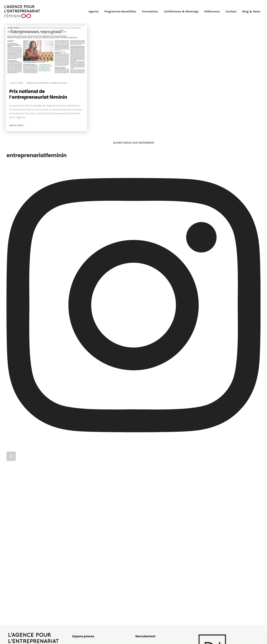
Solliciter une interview (88, 557)
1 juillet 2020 (16, 83)
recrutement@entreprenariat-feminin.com (162, 555)
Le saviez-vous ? (146, 597)
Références (212, 11)
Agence (94, 11)
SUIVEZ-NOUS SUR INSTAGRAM (133, 143)
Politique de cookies (86, 602)
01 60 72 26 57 (19, 600)
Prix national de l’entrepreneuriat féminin (38, 94)
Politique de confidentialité (91, 597)
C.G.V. (76, 607)
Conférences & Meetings (181, 11)
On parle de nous (58, 83)
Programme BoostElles (120, 11)
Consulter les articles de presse (93, 551)
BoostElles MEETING (37, 83)
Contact (231, 11)
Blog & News (251, 11)
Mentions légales (84, 592)
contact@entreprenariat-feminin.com (35, 605)
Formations (150, 11)
